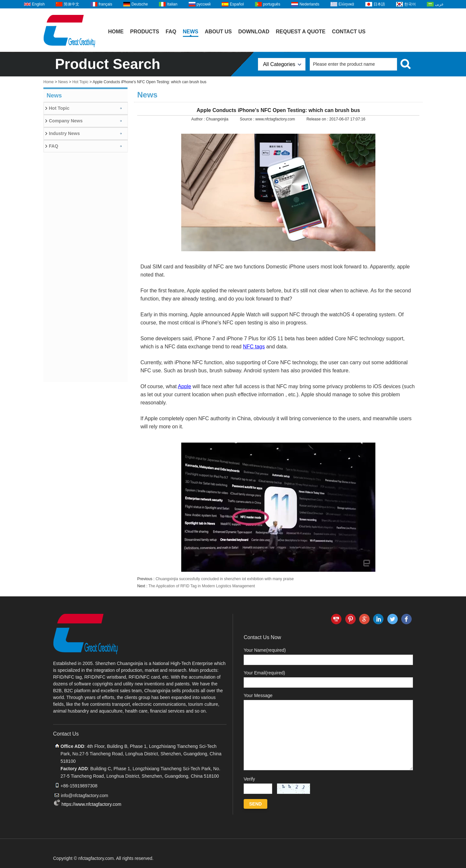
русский (204, 4)
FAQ (171, 32)
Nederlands (309, 4)
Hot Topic (80, 82)
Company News (66, 121)
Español (237, 4)
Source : (248, 119)
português (272, 4)
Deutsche (140, 4)
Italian (172, 4)
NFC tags (254, 347)
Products (145, 32)
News (191, 32)
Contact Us (349, 32)
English (38, 4)
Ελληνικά (346, 4)
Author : (199, 119)
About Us (218, 32)
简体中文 (72, 4)
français (105, 4)
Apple (185, 386)
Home (116, 32)
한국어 (410, 4)
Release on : (318, 119)
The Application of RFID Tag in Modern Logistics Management (201, 586)
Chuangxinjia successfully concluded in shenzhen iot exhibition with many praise (225, 579)
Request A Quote (301, 32)
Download (254, 32)
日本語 (379, 4)
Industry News (64, 133)
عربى (439, 4)
